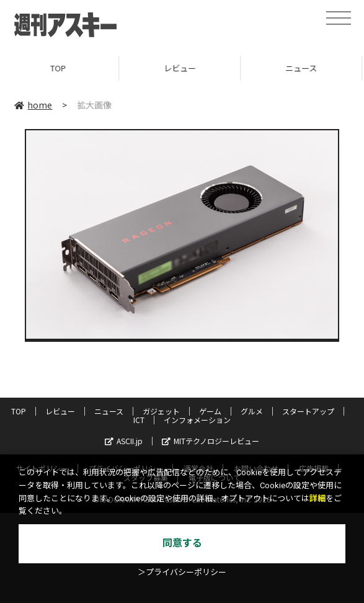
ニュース (109, 411)
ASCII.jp (124, 441)
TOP (60, 68)
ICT (139, 420)
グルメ (252, 411)
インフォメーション (197, 420)
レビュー (182, 68)
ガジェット (161, 411)
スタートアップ (308, 411)
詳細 (317, 498)
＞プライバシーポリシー (182, 572)
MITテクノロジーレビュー (211, 441)
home (33, 105)
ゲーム (210, 411)
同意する (182, 543)
